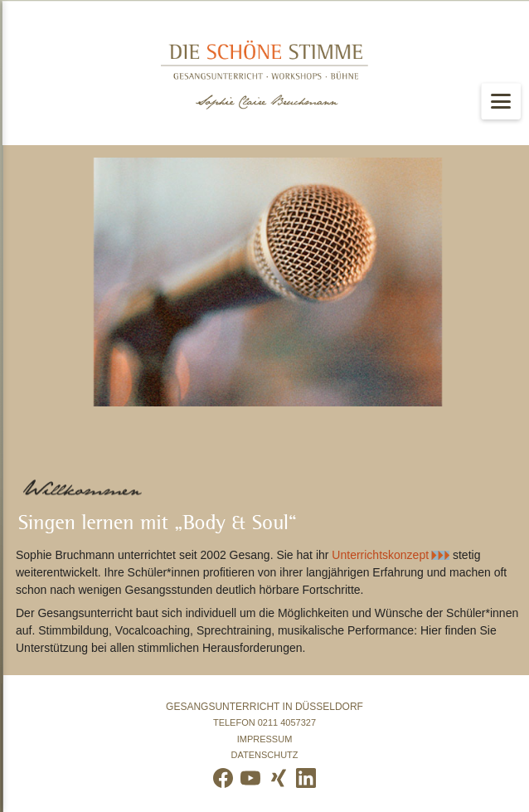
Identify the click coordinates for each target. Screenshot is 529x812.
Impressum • (264, 739)
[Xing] (279, 778)
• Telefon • (264, 723)
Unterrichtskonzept (380, 555)
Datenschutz (264, 755)
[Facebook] (223, 778)
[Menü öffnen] (501, 101)
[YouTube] (250, 778)
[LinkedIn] (306, 778)
